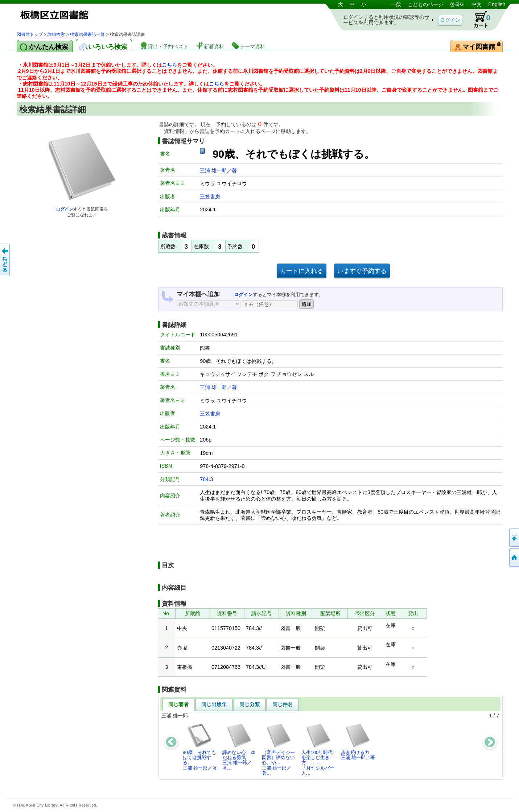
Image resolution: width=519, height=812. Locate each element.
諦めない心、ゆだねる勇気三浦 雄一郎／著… (239, 747)
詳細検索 (56, 34)
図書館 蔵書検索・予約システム (93, 15)
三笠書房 (210, 196)
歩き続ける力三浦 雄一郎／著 (358, 741)
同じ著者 (178, 704)
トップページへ (514, 558)
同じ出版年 (214, 704)
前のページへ (5, 260)
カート (478, 20)
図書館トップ (30, 34)
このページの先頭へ (514, 538)
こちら (169, 65)
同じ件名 (283, 704)
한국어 (457, 4)
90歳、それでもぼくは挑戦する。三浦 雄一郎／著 (200, 747)
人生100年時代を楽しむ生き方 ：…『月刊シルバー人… (318, 749)
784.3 (206, 479)
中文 (477, 4)
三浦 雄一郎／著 (218, 170)
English (497, 4)
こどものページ (425, 4)
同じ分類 (250, 704)
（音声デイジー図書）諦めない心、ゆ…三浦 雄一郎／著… (278, 749)
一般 (396, 4)
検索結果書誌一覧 (87, 34)
